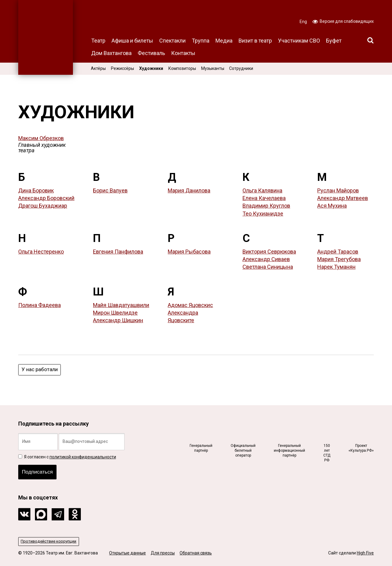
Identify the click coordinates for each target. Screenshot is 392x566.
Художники (151, 68)
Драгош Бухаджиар (43, 206)
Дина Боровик (36, 190)
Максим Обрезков (41, 138)
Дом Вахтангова (111, 53)
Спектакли (172, 41)
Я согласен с (67, 455)
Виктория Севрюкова (269, 252)
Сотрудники (241, 68)
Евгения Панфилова (118, 252)
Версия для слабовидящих (343, 21)
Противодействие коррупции (50, 541)
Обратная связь (196, 553)
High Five (365, 553)
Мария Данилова (189, 190)
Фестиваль (151, 53)
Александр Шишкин (118, 320)
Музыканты (213, 68)
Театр (98, 41)
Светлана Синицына (268, 267)
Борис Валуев (110, 190)
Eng (303, 22)
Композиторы (182, 68)
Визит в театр (255, 41)
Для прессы (163, 553)
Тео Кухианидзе (263, 214)
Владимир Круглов (266, 206)
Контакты (183, 53)
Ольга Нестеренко (41, 252)
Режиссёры (122, 68)
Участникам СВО (299, 41)
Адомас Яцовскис (190, 305)
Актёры (98, 68)
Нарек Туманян (336, 267)
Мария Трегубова (339, 259)
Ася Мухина (332, 206)
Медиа (224, 41)
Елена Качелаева (264, 198)
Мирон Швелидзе (115, 313)
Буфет (334, 41)
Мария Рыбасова (189, 252)
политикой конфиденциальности (83, 455)
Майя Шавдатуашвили (121, 305)
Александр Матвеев (343, 198)
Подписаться (39, 471)
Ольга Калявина (262, 190)
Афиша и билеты (132, 41)
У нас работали (40, 370)
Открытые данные (127, 553)
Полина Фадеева (40, 305)
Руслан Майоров (338, 190)
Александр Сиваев (266, 259)
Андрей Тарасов (338, 252)
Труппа (201, 41)
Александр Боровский (46, 198)
